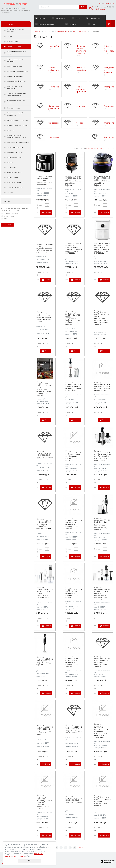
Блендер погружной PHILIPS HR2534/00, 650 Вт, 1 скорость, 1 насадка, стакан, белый (73, 800)
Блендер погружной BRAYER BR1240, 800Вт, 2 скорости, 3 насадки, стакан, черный (74, 523)
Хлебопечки (54, 137)
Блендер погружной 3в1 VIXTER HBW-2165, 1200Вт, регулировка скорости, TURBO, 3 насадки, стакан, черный (73, 318)
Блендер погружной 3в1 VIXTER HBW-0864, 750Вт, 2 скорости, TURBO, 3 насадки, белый (44, 317)
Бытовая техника (80, 31)
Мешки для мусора (15, 66)
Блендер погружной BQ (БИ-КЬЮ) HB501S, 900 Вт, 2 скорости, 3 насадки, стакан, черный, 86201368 (45, 524)
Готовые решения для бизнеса (16, 31)
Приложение (78, 18)
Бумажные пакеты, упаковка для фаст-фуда (17, 136)
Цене (88, 149)
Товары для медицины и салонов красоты (17, 95)
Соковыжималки (57, 123)
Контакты (41, 24)
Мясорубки (54, 46)
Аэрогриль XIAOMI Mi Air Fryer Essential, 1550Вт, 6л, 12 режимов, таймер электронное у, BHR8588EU (74, 248)
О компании (54, 18)
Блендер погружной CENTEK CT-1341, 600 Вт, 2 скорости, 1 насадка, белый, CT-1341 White (45, 730)
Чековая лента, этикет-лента (16, 102)
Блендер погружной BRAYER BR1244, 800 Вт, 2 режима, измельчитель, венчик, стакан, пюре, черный (102, 593)
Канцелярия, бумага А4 (16, 81)
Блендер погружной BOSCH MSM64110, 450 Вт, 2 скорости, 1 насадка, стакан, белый (102, 386)
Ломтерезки (82, 123)
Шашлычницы (83, 106)
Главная (41, 18)
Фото (66, 18)
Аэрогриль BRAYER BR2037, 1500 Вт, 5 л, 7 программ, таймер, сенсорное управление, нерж (44, 180)
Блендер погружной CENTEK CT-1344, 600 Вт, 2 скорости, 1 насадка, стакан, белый (74, 729)
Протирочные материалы (17, 125)
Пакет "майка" (13, 177)
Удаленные (12, 167)
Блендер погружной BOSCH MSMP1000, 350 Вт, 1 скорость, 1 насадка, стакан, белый (45, 455)
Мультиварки (55, 87)
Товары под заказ (14, 47)
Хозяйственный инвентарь (18, 120)
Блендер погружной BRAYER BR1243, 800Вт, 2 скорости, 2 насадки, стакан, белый (74, 593)
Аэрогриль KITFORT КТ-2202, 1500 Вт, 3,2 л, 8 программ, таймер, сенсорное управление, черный (74, 181)
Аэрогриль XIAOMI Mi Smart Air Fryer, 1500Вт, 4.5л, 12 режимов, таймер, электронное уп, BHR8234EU (102, 248)
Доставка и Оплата (96, 18)
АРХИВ (10, 192)
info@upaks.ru (100, 9)
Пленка (10, 162)
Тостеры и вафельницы (55, 69)
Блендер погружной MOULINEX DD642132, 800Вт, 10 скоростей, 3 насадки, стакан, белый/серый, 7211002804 (102, 731)
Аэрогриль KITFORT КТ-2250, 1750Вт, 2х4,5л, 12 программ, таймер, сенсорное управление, (45, 248)
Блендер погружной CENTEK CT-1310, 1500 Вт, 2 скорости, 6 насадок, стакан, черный (74, 661)
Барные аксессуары (15, 76)
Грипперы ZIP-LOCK (15, 182)
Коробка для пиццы (15, 152)
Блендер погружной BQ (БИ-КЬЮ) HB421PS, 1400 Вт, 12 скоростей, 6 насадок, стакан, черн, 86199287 (103, 456)
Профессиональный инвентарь (15, 114)
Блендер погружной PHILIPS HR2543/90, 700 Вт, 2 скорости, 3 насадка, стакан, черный (102, 801)
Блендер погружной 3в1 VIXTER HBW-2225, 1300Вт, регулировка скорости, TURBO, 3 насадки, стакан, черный (102, 317)
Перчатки (11, 130)
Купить (47, 280)
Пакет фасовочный (15, 157)
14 (80, 847)
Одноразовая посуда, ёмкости (16, 60)
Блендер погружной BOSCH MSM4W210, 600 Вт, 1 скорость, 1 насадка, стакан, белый (74, 386)
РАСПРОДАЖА (13, 42)
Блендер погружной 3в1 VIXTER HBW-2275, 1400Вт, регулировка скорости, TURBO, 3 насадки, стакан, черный (44, 389)
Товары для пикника (15, 187)
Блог (77, 24)
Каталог (48, 31)
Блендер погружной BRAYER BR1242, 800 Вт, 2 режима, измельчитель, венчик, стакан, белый (45, 593)
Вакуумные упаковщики (54, 107)
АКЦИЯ (10, 37)
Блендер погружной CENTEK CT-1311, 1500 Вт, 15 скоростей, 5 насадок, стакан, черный (102, 661)
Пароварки (109, 106)
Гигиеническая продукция (18, 71)
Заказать (48, 212)
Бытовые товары (14, 108)
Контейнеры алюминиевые (18, 142)
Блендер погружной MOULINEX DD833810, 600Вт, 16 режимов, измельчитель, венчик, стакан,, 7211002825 (44, 802)
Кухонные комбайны (81, 69)
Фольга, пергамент (15, 172)
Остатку (109, 149)
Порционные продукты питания (16, 53)
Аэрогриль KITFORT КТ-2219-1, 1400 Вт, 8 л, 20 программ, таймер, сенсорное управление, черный (103, 181)
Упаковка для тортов (15, 147)
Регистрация (109, 3)
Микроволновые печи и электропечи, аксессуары (84, 50)
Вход (100, 3)
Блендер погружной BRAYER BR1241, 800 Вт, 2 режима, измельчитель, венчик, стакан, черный (102, 524)
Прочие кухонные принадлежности (84, 89)
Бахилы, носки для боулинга (15, 87)
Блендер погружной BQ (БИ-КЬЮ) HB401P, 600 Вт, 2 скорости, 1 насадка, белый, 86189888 (73, 456)
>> (82, 847)
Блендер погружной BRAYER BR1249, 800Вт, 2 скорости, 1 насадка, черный (45, 661)
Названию (98, 149)
